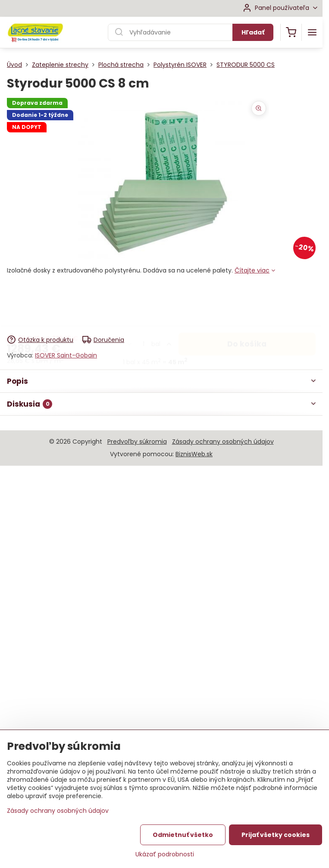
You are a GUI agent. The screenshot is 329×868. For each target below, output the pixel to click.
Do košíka (247, 300)
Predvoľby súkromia (137, 442)
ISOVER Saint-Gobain (66, 355)
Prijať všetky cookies (276, 840)
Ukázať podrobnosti (165, 859)
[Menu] (312, 32)
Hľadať (253, 32)
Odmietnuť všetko (183, 840)
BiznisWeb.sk (194, 454)
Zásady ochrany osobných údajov (223, 442)
